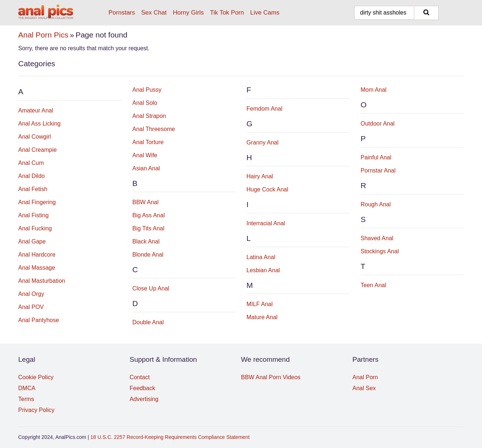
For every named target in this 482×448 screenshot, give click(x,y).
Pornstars (122, 13)
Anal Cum (31, 163)
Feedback (142, 388)
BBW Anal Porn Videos (271, 377)
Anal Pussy (147, 90)
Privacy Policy (36, 410)
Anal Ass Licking (39, 124)
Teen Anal (374, 285)
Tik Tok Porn (227, 13)
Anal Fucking (35, 228)
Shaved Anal (377, 238)
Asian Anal (146, 168)
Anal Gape (32, 241)
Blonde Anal (148, 255)
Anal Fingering (37, 202)
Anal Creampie (37, 150)
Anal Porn (365, 377)
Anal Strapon (149, 116)
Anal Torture (148, 142)
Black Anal (146, 241)
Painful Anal (376, 157)
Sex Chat (154, 13)
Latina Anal (261, 257)
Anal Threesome (154, 129)
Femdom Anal (264, 109)
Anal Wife (145, 155)
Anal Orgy (31, 294)
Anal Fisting (33, 215)
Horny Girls (188, 13)
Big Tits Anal (149, 228)
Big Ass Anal (149, 215)
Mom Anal (374, 90)
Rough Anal (376, 204)
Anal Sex (364, 388)
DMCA (27, 388)
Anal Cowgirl (35, 137)
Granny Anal (262, 142)
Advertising (144, 399)
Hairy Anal (260, 176)
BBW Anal (146, 202)
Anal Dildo (31, 176)
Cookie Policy (36, 377)
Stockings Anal (380, 251)
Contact (140, 377)
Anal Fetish (33, 189)
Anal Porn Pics (43, 35)
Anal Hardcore (37, 255)
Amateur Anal (36, 110)
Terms (26, 399)
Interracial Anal (266, 223)
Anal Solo (145, 103)
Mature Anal (262, 317)
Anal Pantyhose (39, 320)
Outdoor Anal (378, 124)
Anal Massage (37, 268)
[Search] (426, 13)
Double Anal (148, 322)
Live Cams (265, 13)
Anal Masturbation (42, 281)
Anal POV (31, 307)
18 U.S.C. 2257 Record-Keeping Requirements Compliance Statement (170, 437)
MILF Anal (260, 304)
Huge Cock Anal (267, 189)
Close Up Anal (151, 288)
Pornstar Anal (378, 171)
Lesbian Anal (263, 270)
